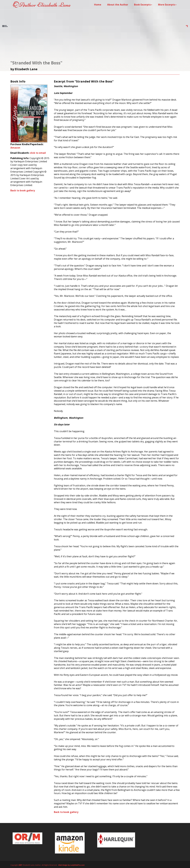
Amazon (15, 148)
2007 (20, 865)
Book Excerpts (143, 5)
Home (98, 5)
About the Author (118, 5)
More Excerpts (167, 5)
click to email (38, 153)
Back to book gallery (23, 190)
